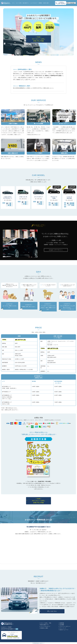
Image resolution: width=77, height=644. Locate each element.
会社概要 (62, 625)
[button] (56, 250)
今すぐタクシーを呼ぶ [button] (38, 39)
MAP (17, 629)
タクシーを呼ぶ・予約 (46, 623)
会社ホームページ (64, 630)
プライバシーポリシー (65, 626)
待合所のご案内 (46, 3)
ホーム (13, 3)
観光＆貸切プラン (26, 3)
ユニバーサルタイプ (34, 3)
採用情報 (40, 3)
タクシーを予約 (19, 3)
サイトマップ (63, 628)
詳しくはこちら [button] (52, 611)
